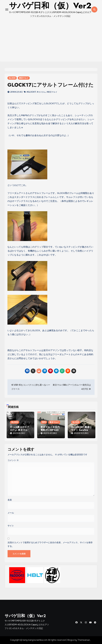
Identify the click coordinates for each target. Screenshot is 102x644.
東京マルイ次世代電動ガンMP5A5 (50, 429)
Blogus (71, 640)
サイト (11, 526)
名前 (10, 500)
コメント (13, 460)
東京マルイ (24, 78)
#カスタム (41, 92)
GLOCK (12, 78)
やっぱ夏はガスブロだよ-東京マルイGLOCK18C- (20, 430)
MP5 (44, 422)
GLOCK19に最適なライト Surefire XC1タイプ (81, 430)
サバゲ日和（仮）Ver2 (25, 616)
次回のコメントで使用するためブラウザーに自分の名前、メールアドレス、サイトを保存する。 (50, 544)
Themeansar (84, 640)
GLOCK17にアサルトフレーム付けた (50, 85)
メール (11, 513)
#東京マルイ (52, 92)
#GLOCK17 (31, 92)
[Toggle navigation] (7, 10)
